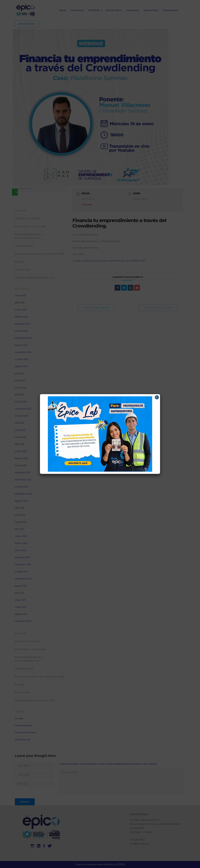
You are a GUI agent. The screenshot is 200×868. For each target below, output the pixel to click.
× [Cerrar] (157, 397)
